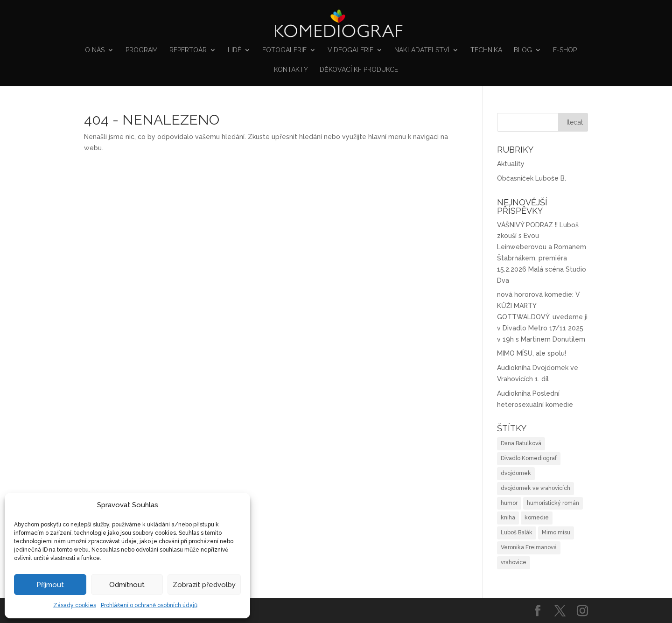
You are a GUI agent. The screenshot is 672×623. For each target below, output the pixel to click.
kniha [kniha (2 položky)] (508, 518)
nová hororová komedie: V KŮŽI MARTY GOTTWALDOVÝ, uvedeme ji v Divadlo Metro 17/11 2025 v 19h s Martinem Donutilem (542, 317)
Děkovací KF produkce (359, 70)
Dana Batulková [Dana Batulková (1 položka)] (521, 443)
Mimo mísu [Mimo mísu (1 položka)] (556, 532)
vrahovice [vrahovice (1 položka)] (514, 562)
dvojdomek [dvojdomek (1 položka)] (516, 473)
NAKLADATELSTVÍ (422, 50)
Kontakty (291, 70)
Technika (486, 50)
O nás (95, 50)
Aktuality (511, 164)
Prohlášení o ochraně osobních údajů (149, 605)
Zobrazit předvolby (204, 585)
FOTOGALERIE (284, 50)
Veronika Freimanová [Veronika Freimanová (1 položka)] (529, 547)
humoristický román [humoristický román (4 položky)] (553, 503)
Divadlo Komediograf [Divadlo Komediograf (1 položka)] (529, 458)
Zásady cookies (75, 605)
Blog (523, 50)
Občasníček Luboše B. (532, 178)
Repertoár (188, 50)
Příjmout (50, 585)
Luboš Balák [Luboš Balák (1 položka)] (517, 532)
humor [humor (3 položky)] (509, 503)
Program (142, 50)
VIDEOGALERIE (350, 50)
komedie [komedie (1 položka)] (537, 518)
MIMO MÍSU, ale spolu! (532, 353)
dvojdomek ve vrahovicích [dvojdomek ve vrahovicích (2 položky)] (535, 488)
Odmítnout (127, 585)
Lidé (234, 50)
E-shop (565, 50)
